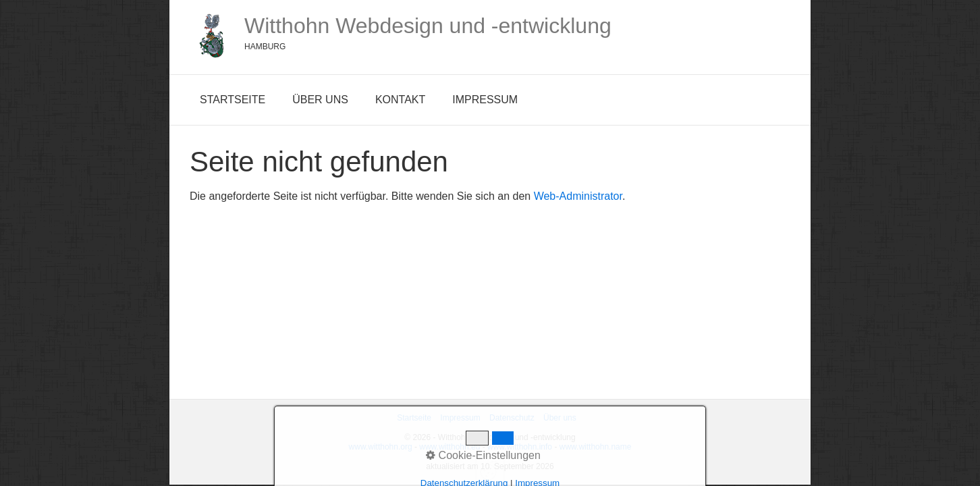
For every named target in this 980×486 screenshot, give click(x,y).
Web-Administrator (578, 196)
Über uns (320, 100)
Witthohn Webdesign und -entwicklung (428, 26)
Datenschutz (512, 418)
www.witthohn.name (596, 447)
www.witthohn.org (381, 447)
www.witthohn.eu (450, 447)
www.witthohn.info (520, 447)
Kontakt (400, 100)
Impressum (485, 100)
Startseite (233, 100)
